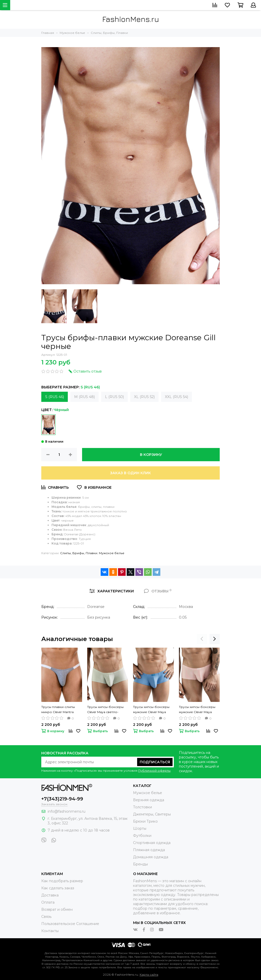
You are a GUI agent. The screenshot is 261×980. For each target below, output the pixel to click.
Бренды (140, 864)
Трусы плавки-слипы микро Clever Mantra (58, 709)
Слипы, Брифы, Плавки (79, 553)
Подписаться (155, 762)
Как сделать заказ (58, 888)
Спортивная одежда (152, 843)
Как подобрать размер (62, 881)
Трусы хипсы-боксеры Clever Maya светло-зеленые (105, 710)
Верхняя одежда (149, 800)
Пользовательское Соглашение (70, 924)
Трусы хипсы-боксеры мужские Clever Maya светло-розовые (197, 710)
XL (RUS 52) (144, 397)
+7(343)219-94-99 (62, 799)
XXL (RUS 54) (177, 397)
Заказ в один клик (130, 473)
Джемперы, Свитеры (152, 814)
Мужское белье (112, 553)
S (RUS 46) (55, 397)
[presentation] (202, 639)
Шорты (140, 828)
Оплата (48, 902)
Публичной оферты (154, 771)
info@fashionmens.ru (67, 811)
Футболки (142, 836)
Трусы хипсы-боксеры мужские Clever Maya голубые (151, 710)
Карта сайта (149, 975)
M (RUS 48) (84, 397)
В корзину (151, 455)
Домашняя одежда (151, 857)
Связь (46, 917)
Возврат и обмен (57, 909)
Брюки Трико (145, 821)
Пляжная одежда (149, 850)
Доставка (50, 895)
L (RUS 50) (114, 397)
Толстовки (142, 807)
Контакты (50, 931)
